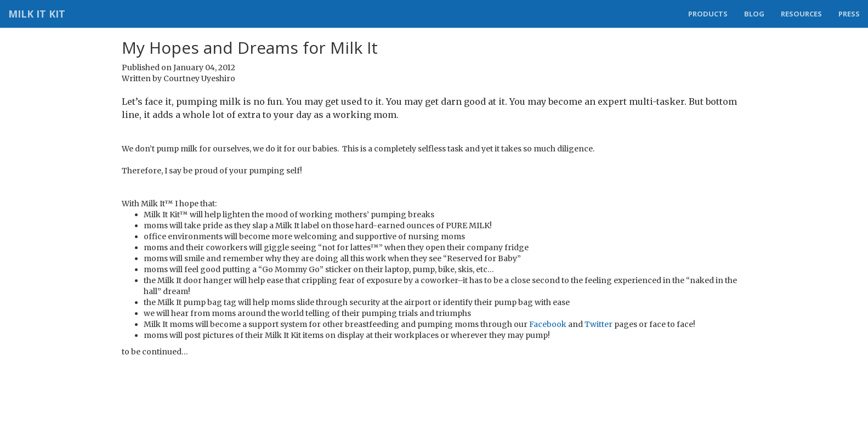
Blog (754, 14)
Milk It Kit (37, 14)
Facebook (548, 324)
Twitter (598, 324)
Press (849, 14)
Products (708, 14)
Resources (801, 14)
